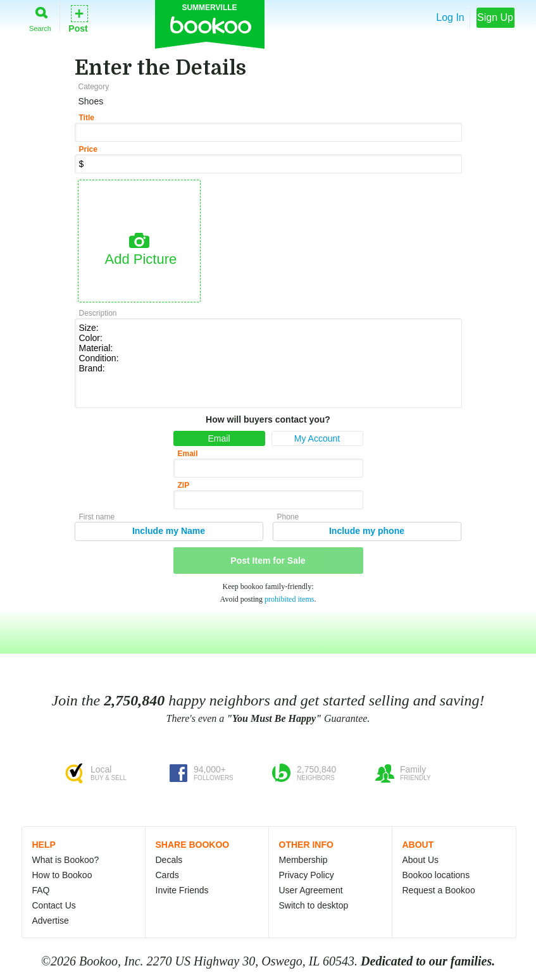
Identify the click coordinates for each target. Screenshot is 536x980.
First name (97, 517)
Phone (288, 517)
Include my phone (367, 531)
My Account (317, 438)
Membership (303, 860)
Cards (167, 875)
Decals (169, 860)
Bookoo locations (436, 875)
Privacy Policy (307, 875)
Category (94, 87)
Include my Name (169, 531)
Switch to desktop (314, 905)
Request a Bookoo (439, 890)
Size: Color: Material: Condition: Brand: (268, 362)
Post (78, 18)
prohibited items (289, 599)
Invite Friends (182, 890)
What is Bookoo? (66, 860)
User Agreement (311, 890)
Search (40, 17)
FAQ (41, 890)
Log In (450, 17)
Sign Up (495, 17)
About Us (421, 860)
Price (88, 149)
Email (219, 438)
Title (87, 118)
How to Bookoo (62, 875)
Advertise (51, 921)
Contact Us (54, 905)
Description (98, 313)
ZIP (184, 485)
